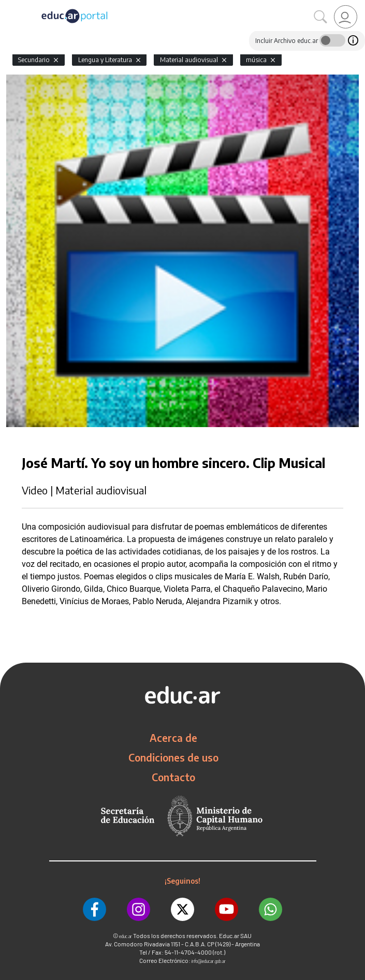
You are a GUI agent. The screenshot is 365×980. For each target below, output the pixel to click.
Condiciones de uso (173, 757)
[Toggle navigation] (9, 6)
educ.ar (126, 936)
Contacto (173, 777)
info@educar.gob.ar (209, 961)
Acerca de (173, 738)
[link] (346, 17)
